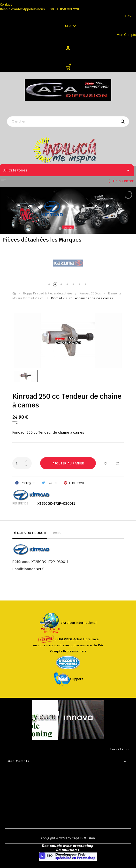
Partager (28, 483)
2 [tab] (56, 285)
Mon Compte (126, 35)
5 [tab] (74, 285)
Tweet (52, 483)
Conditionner (24, 569)
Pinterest (77, 483)
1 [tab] (50, 285)
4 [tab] (68, 285)
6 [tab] (80, 285)
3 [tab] (62, 285)
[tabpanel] (68, 263)
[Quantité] (22, 463)
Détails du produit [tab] (30, 533)
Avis (57, 533)
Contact (6, 4)
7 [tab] (86, 285)
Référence (20, 503)
